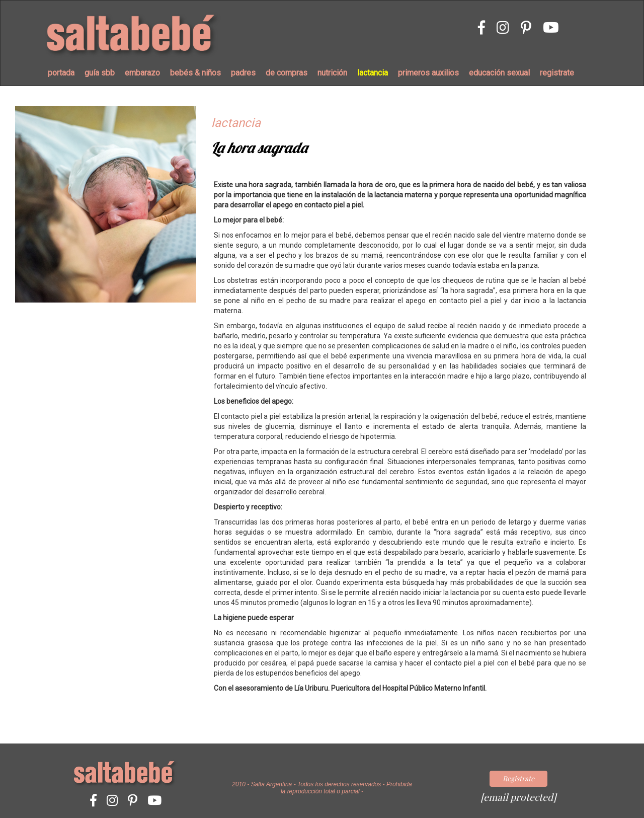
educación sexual (499, 73)
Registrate (518, 778)
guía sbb (100, 73)
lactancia (373, 73)
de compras (287, 73)
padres (243, 73)
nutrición (332, 73)
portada (61, 73)
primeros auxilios (428, 73)
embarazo (142, 73)
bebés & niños (195, 73)
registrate (557, 73)
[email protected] (518, 797)
